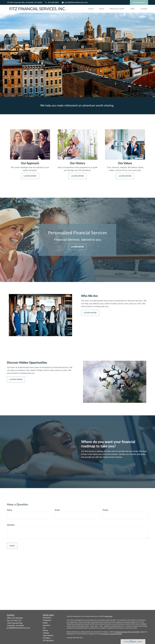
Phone (105, 510)
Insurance (46, 625)
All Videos (47, 638)
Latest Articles (48, 635)
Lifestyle (46, 633)
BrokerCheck (109, 616)
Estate (45, 623)
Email (57, 510)
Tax (44, 628)
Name (10, 510)
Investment (47, 620)
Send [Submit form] (12, 546)
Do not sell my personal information (111, 634)
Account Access (139, 2)
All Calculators (48, 641)
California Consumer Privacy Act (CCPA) (127, 632)
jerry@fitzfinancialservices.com (75, 2)
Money (45, 630)
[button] (91, 9)
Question (11, 525)
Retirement (47, 618)
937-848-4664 (52, 2)
